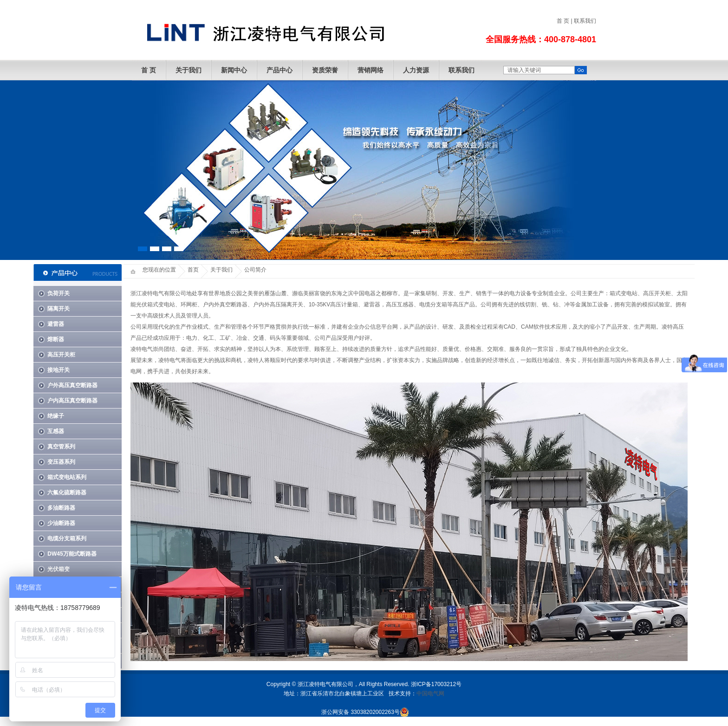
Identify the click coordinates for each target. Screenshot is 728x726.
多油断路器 (61, 508)
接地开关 (58, 370)
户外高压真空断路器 (72, 385)
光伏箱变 (58, 569)
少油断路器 (61, 523)
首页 (193, 270)
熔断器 (56, 339)
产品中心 (279, 70)
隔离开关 (58, 309)
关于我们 (188, 70)
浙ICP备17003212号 (436, 684)
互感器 (56, 431)
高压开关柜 (61, 355)
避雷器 (56, 324)
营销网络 (370, 70)
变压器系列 (61, 462)
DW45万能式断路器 (72, 554)
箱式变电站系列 (67, 477)
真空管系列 (61, 447)
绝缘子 (56, 416)
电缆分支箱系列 (67, 538)
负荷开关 (58, 293)
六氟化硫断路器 (67, 493)
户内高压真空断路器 (72, 401)
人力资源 (416, 70)
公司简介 (255, 270)
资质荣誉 (325, 70)
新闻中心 (234, 70)
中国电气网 (430, 694)
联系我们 (585, 21)
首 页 (563, 21)
